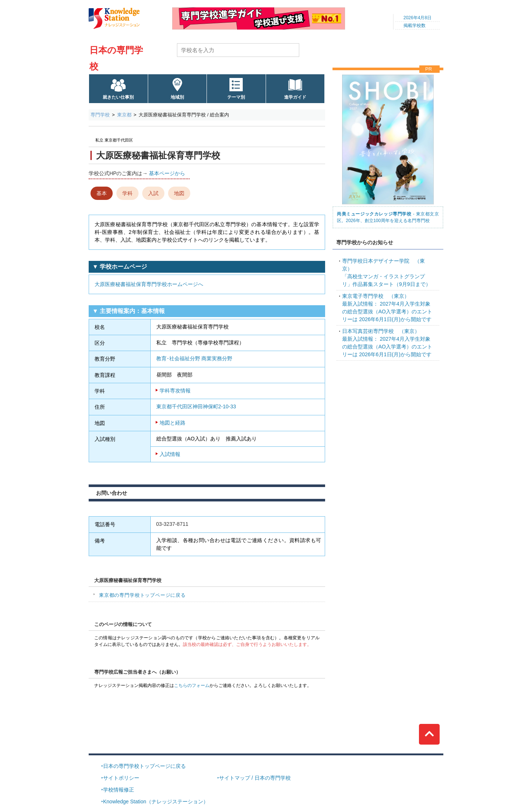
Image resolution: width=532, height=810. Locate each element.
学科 (127, 193)
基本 (102, 193)
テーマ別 (236, 97)
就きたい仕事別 (118, 97)
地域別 (177, 97)
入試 (153, 193)
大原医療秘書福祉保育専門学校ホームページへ (149, 284)
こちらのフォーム (192, 685)
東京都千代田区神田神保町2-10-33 (196, 406)
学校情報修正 (119, 790)
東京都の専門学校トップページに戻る (142, 595)
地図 (179, 193)
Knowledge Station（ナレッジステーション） (156, 802)
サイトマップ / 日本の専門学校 (255, 778)
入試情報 (170, 454)
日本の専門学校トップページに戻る (144, 766)
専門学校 (100, 115)
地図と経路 (173, 423)
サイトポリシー (121, 778)
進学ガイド (295, 97)
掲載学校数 (415, 25)
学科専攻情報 (175, 391)
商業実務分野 (217, 358)
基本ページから (167, 173)
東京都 (124, 115)
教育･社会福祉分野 (178, 358)
